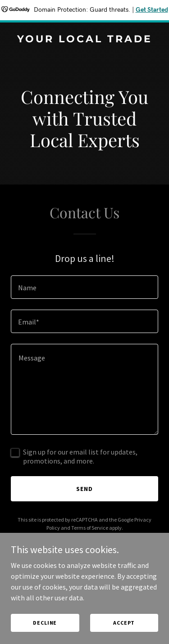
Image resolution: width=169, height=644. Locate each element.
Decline (45, 623)
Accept (124, 623)
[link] (84, 40)
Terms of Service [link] (90, 528)
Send (84, 489)
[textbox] (84, 287)
